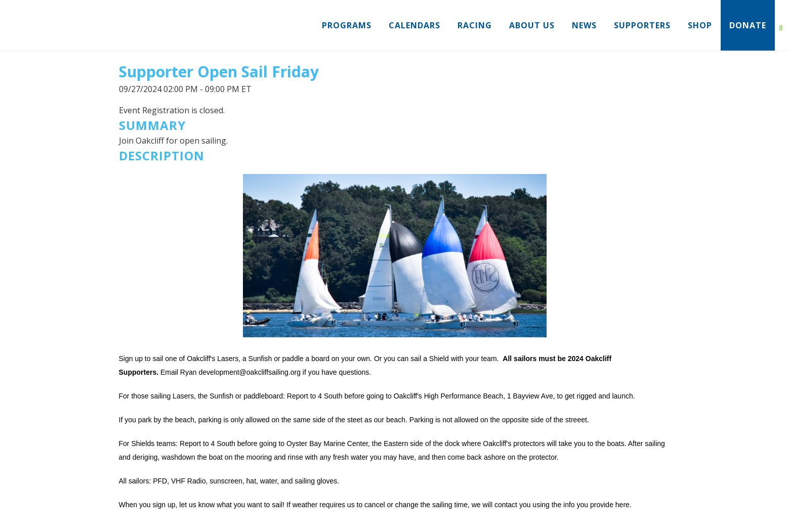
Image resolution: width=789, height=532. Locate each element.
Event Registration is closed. (172, 110)
